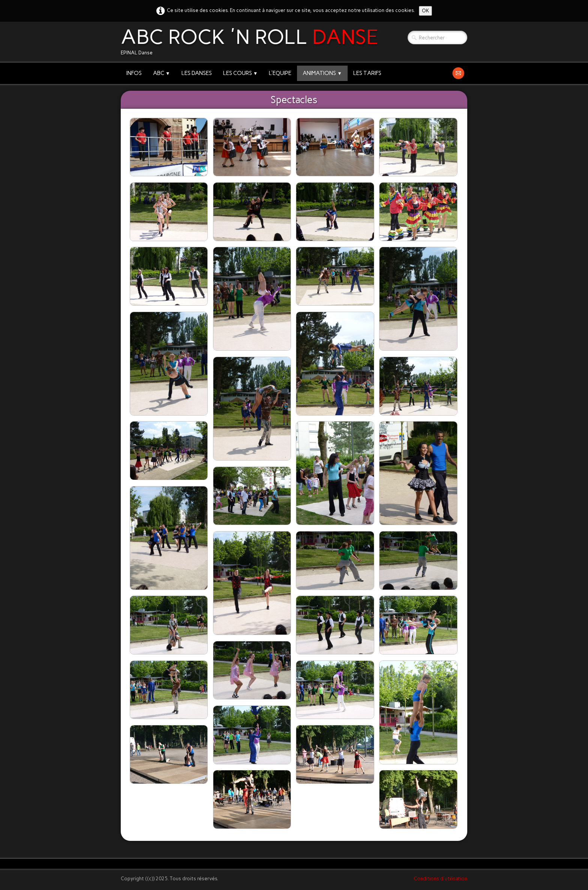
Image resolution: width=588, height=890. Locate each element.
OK (425, 11)
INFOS (134, 73)
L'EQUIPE (280, 73)
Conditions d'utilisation (440, 879)
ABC (162, 73)
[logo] (252, 42)
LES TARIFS (367, 73)
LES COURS (241, 73)
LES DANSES (197, 73)
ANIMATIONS (322, 73)
